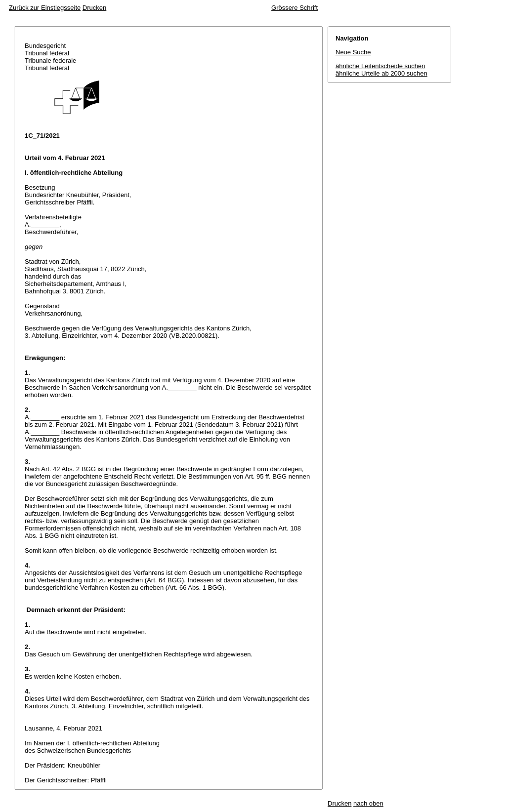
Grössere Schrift (295, 8)
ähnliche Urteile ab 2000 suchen (381, 73)
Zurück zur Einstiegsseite (45, 8)
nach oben (368, 803)
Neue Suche (353, 52)
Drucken (94, 8)
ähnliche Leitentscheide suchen (380, 66)
